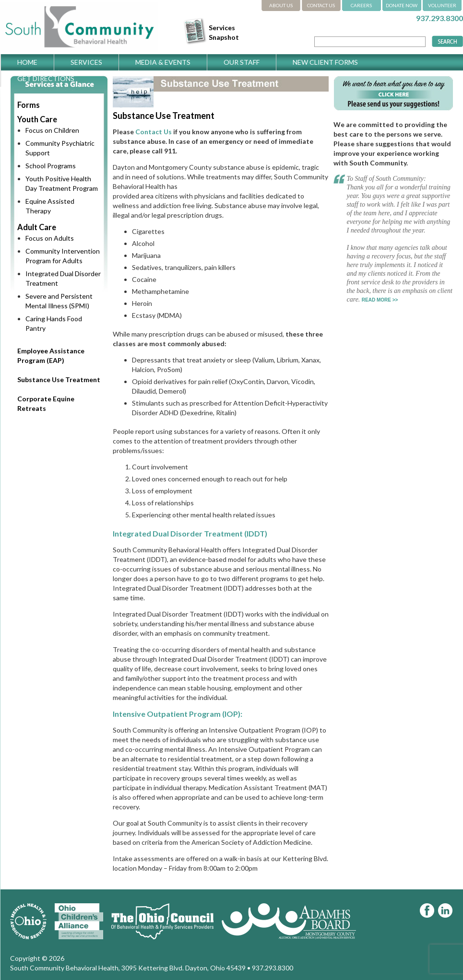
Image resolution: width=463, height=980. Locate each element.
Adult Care (37, 227)
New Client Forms (325, 62)
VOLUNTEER (442, 5)
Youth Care (37, 119)
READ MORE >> (380, 300)
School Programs (51, 166)
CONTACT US (321, 5)
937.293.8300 (439, 18)
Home (27, 62)
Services (86, 62)
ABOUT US (281, 5)
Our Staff (242, 62)
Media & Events (163, 62)
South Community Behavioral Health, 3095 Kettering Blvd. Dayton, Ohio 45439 (128, 968)
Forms (29, 105)
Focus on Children (52, 130)
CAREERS (361, 5)
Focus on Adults (50, 238)
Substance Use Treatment (59, 379)
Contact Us (154, 132)
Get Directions (46, 78)
